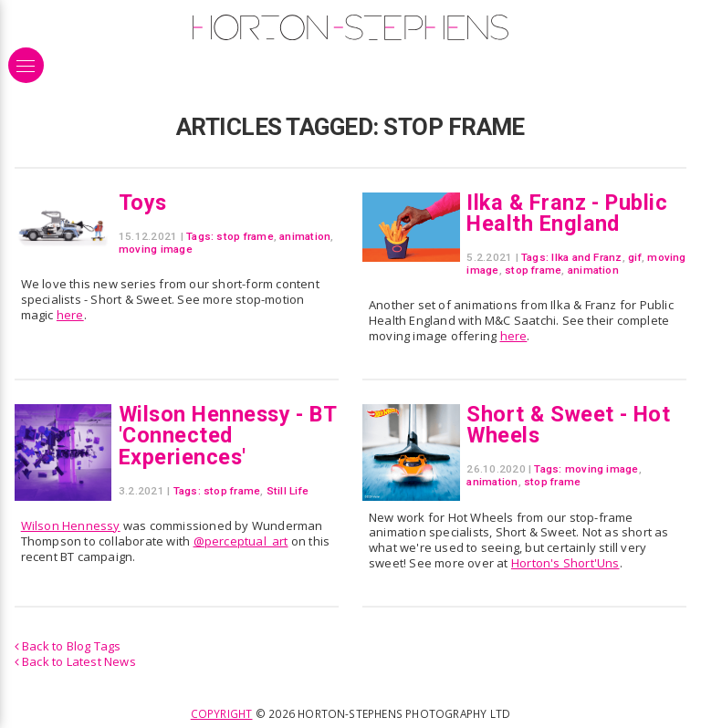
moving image (156, 249)
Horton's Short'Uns (565, 563)
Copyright (222, 713)
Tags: (200, 236)
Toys (143, 203)
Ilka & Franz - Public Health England (567, 213)
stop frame (245, 236)
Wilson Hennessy (71, 525)
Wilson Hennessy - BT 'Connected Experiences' (227, 436)
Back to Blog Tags (68, 646)
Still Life (288, 491)
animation (305, 236)
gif (635, 257)
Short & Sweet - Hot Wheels (568, 425)
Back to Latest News (75, 661)
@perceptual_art (241, 541)
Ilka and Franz (586, 257)
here (70, 315)
